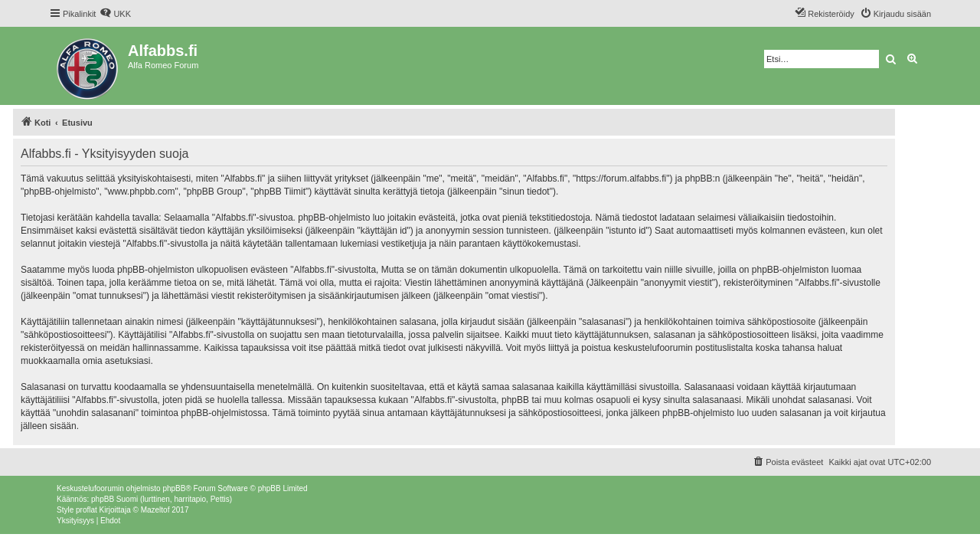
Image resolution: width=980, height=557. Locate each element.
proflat (87, 510)
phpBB (174, 488)
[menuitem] (115, 14)
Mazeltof (155, 510)
